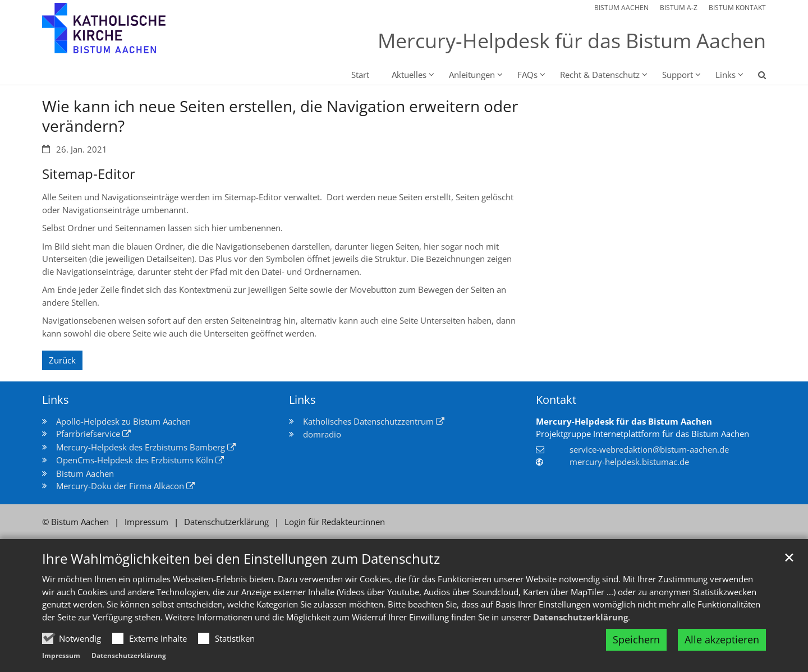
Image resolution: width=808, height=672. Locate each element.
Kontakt (556, 400)
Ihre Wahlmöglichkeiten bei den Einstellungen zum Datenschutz (241, 559)
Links (56, 400)
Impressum (61, 655)
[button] (755, 77)
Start (360, 75)
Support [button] (678, 75)
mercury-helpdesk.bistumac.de (629, 462)
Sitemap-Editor (89, 174)
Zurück (62, 360)
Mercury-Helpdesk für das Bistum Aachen (624, 421)
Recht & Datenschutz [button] (600, 75)
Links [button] (726, 75)
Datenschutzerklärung (580, 617)
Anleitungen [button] (472, 75)
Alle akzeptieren (722, 639)
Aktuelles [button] (409, 75)
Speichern (636, 639)
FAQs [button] (527, 75)
